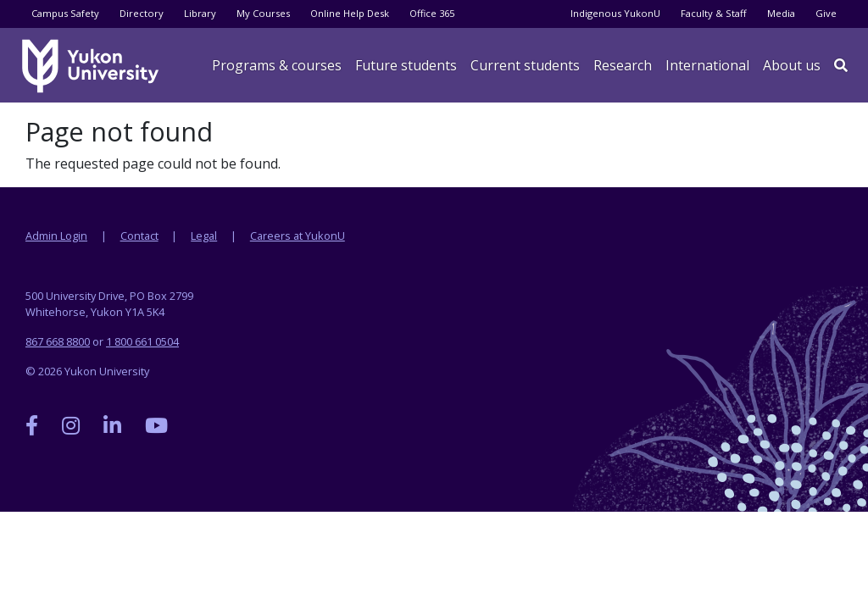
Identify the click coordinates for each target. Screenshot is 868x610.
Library (200, 13)
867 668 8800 (58, 341)
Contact (139, 236)
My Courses (263, 13)
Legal (204, 236)
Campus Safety (65, 13)
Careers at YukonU (298, 236)
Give (826, 13)
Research (623, 65)
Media (781, 13)
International (707, 65)
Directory (142, 13)
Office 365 (432, 13)
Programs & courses (277, 65)
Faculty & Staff (714, 13)
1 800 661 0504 (142, 341)
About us (792, 65)
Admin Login (56, 236)
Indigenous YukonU (615, 13)
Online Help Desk (350, 13)
